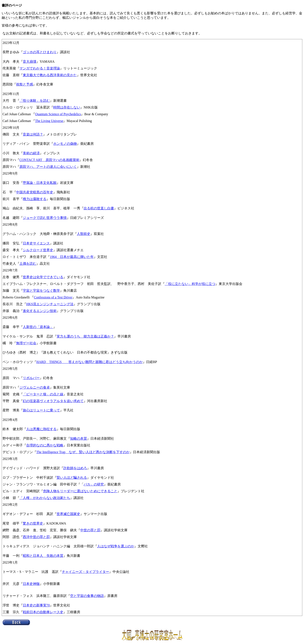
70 (48, 605)
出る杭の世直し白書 (99, 208)
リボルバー (31, 378)
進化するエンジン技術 (40, 311)
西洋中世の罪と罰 (36, 537)
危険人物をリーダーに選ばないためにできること (80, 491)
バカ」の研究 (94, 484)
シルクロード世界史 (38, 250)
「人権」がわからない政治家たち (45, 498)
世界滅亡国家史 (68, 514)
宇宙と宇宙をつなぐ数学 (41, 291)
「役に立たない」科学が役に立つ (190, 284)
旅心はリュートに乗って (41, 410)
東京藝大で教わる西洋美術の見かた (50, 75)
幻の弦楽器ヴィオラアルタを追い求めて (53, 401)
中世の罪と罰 (90, 530)
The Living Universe (49, 121)
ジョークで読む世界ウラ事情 (45, 218)
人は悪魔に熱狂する (41, 429)
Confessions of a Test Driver (53, 297)
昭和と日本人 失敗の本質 (43, 556)
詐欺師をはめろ (75, 468)
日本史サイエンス (36, 243)
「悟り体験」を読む (35, 101)
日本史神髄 (31, 584)
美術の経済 (31, 153)
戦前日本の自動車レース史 (43, 612)
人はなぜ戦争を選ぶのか (116, 546)
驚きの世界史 (33, 523)
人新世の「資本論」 (38, 327)
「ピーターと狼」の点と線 (43, 394)
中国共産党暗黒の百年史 (35, 192)
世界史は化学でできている (43, 277)
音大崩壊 (30, 62)
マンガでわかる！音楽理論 (40, 68)
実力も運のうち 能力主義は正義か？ (85, 336)
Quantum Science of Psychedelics (58, 114)
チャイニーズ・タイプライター (85, 572)
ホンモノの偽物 (65, 144)
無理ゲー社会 (26, 343)
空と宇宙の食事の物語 (87, 596)
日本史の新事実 (35, 605)
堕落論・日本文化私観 (40, 183)
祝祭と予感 (24, 84)
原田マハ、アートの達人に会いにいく (48, 167)
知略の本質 (79, 439)
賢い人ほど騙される (72, 478)
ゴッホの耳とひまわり (40, 52)
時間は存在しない (67, 107)
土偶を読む (28, 264)
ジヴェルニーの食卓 (35, 387)
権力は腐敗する (35, 199)
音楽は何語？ (33, 134)
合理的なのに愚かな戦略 (45, 445)
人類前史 (84, 234)
